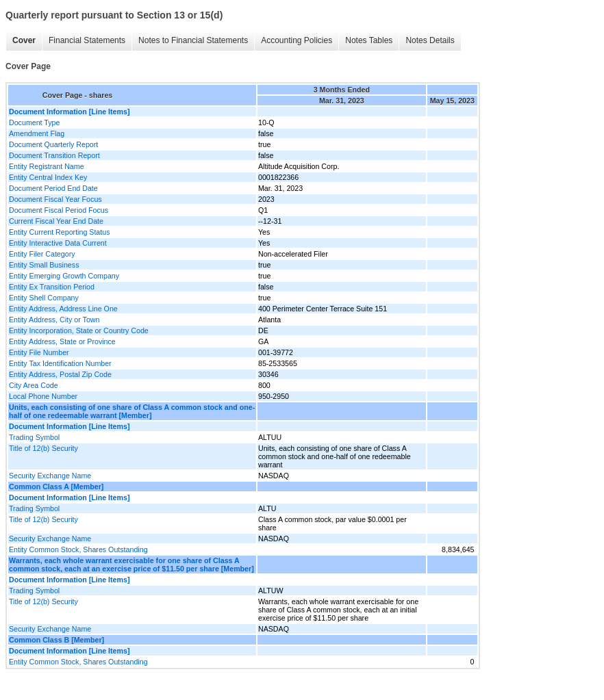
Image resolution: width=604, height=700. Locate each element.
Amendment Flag (37, 133)
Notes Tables (369, 40)
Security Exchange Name (50, 476)
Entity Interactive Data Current (58, 243)
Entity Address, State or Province (62, 341)
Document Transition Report (54, 155)
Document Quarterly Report (53, 144)
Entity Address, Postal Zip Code (60, 374)
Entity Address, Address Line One (63, 309)
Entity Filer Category (42, 254)
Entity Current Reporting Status (59, 232)
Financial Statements (87, 40)
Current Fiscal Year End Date (56, 221)
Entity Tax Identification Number (60, 363)
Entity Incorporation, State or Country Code (79, 330)
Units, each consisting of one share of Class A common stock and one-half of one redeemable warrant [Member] (132, 411)
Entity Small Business (44, 265)
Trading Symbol (34, 437)
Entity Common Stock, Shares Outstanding (78, 549)
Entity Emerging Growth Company (64, 276)
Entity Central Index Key (48, 177)
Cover (24, 40)
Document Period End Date (53, 188)
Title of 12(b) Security (43, 448)
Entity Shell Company (44, 298)
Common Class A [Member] (56, 487)
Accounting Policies (297, 40)
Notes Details (430, 40)
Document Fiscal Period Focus (59, 210)
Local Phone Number (43, 396)
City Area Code (34, 385)
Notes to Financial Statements (193, 40)
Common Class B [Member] (56, 640)
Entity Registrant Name (47, 166)
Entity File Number (39, 352)
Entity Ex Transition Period (52, 287)
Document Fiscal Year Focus (55, 199)
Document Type (34, 122)
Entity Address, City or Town (54, 320)
